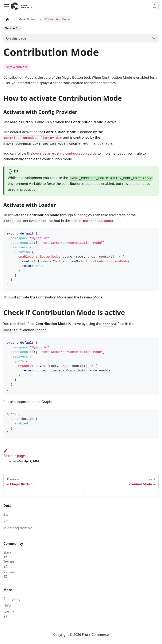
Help (7, 605)
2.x (6, 521)
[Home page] (7, 19)
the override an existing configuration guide (62, 153)
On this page (16, 38)
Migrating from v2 (18, 528)
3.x (6, 514)
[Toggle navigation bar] (7, 6)
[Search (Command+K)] (155, 6)
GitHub (9, 614)
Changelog (12, 599)
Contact (9, 573)
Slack (7, 554)
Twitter (9, 564)
